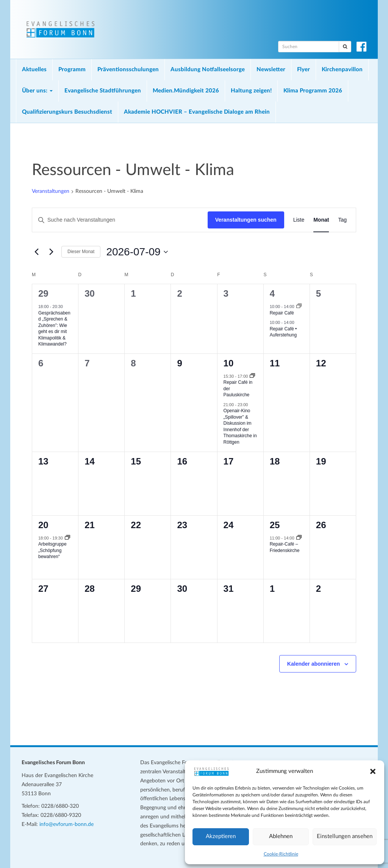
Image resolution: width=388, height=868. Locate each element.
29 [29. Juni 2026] (43, 293)
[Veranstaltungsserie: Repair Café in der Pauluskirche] (252, 376)
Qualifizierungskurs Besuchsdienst (67, 112)
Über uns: (37, 91)
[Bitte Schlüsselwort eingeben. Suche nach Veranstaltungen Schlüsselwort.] (120, 220)
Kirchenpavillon (342, 70)
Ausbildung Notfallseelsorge (208, 70)
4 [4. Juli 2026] (272, 293)
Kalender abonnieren (314, 664)
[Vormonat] (36, 252)
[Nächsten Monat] (51, 252)
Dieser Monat (81, 252)
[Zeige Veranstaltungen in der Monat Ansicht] (321, 220)
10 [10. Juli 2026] (229, 363)
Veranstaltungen (51, 191)
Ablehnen (281, 836)
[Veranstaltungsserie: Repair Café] (299, 307)
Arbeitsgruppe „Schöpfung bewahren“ (52, 550)
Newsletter (271, 70)
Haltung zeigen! (251, 91)
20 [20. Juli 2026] (43, 525)
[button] (373, 771)
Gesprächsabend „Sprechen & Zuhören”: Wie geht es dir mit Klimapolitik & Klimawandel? (54, 329)
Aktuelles (34, 70)
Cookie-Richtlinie (281, 854)
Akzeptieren (221, 836)
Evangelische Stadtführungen (103, 91)
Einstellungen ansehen (345, 836)
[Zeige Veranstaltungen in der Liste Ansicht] (299, 220)
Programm (72, 70)
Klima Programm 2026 (313, 91)
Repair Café (282, 313)
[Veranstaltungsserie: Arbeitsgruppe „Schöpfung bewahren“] (67, 538)
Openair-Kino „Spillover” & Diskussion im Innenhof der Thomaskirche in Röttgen (240, 426)
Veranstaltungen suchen (246, 220)
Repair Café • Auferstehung (283, 332)
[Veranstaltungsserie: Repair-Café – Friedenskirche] (299, 538)
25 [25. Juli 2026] (275, 525)
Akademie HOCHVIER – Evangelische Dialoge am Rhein (197, 112)
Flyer (304, 70)
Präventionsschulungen (128, 70)
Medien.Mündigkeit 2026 (186, 91)
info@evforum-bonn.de (66, 824)
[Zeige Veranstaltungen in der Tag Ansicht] (342, 220)
